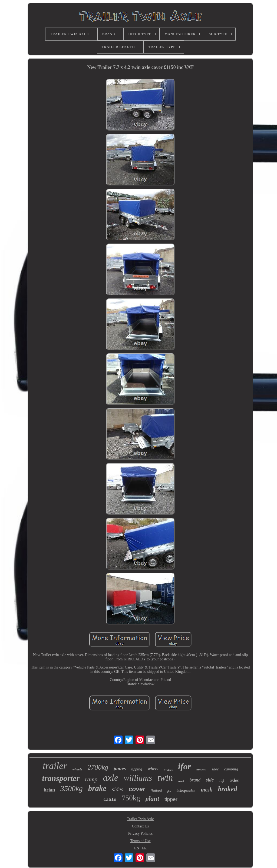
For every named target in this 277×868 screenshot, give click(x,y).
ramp (91, 779)
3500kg (71, 788)
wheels (77, 769)
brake (97, 788)
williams (138, 778)
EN (137, 848)
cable (110, 800)
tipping (137, 769)
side (210, 780)
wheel (153, 769)
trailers (168, 770)
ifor (184, 766)
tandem (201, 769)
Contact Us (141, 826)
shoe (215, 769)
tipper (171, 799)
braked (228, 789)
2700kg (98, 767)
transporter (61, 778)
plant (152, 799)
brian (49, 790)
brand (195, 780)
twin (165, 778)
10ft (222, 781)
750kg (131, 798)
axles (234, 780)
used (181, 781)
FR (144, 848)
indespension (186, 791)
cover (137, 789)
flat (169, 791)
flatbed (156, 790)
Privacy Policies (141, 834)
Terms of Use (140, 841)
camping (231, 769)
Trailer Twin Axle (140, 819)
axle (111, 778)
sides (117, 789)
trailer (55, 766)
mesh (207, 790)
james (120, 768)
